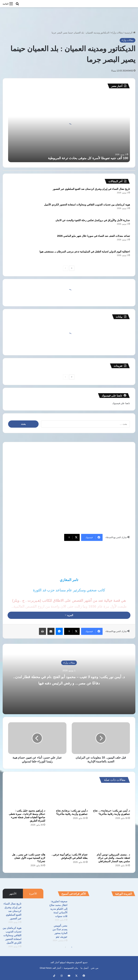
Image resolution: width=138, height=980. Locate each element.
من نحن (95, 968)
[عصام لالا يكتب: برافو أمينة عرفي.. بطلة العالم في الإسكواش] (69, 841)
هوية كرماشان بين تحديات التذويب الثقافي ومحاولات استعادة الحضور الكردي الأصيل (87, 205)
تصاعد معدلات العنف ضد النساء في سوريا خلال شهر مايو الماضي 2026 (93, 236)
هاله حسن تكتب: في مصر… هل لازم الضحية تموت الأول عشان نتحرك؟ (29, 858)
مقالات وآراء (117, 33)
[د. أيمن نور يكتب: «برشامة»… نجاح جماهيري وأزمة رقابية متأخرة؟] (111, 797)
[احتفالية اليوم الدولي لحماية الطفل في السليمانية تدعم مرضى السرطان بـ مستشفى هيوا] (18, 256)
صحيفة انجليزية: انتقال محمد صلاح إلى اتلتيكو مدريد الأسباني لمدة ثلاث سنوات (58, 909)
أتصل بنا (85, 968)
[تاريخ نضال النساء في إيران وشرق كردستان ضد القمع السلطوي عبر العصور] (18, 194)
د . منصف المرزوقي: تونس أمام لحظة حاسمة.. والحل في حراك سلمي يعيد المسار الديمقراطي (113, 858)
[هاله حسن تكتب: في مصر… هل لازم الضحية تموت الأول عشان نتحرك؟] (27, 841)
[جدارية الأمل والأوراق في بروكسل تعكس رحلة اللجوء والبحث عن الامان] (18, 225)
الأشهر (13, 894)
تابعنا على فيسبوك (121, 403)
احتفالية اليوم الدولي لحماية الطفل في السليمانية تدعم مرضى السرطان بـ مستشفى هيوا (85, 252)
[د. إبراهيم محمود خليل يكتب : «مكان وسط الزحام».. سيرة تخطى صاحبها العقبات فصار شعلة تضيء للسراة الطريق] (27, 797)
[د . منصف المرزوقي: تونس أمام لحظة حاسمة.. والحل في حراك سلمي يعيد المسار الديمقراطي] (111, 841)
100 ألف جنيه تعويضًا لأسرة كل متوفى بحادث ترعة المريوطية (88, 158)
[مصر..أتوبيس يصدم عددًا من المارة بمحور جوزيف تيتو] (80, 930)
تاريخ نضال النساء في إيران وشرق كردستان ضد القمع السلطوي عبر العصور (91, 189)
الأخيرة (33, 894)
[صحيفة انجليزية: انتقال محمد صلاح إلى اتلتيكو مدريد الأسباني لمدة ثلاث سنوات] (80, 906)
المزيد (69, 615)
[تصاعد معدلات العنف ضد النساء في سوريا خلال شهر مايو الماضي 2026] (18, 241)
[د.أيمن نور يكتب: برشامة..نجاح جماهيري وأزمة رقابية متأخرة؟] (69, 797)
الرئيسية (130, 33)
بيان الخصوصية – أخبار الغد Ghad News (59, 968)
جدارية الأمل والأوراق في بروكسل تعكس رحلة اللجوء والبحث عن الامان (93, 220)
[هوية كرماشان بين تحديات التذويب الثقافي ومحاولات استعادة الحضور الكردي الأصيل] (18, 209)
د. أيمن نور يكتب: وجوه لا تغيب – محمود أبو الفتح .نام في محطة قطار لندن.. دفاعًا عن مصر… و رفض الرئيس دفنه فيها (69, 683)
